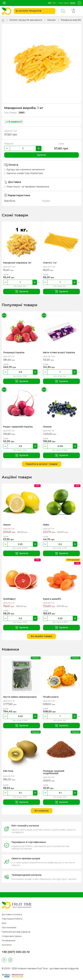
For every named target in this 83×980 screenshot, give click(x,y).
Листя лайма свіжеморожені (20, 697)
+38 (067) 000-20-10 (16, 952)
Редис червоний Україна (18, 427)
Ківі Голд (8, 771)
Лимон (7, 525)
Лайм (46, 525)
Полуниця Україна (14, 352)
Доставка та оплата (12, 914)
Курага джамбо (52, 599)
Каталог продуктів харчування (26, 20)
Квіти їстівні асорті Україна (59, 352)
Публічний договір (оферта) (16, 932)
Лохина (47, 427)
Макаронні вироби (71, 20)
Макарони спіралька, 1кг (17, 263)
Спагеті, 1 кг (50, 263)
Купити (41, 155)
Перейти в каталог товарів (42, 464)
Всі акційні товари (41, 636)
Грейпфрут (9, 599)
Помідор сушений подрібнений (54, 772)
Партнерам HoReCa (12, 919)
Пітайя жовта (51, 697)
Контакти (7, 945)
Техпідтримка (9, 940)
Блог (4, 923)
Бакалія (51, 20)
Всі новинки (42, 811)
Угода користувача (12, 936)
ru (55, 3)
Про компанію (9, 927)
